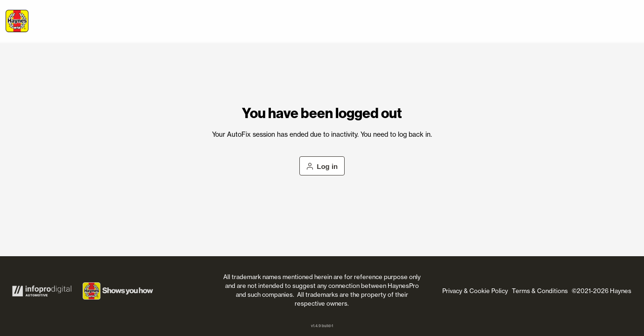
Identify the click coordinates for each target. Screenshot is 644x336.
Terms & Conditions (540, 291)
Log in (322, 166)
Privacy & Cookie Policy (475, 291)
